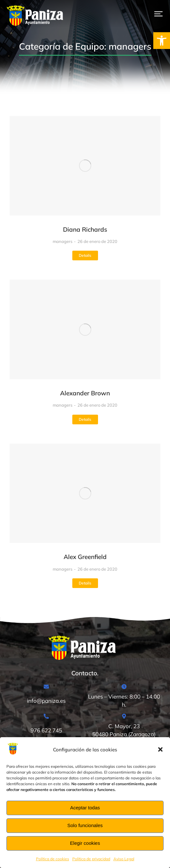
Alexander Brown (85, 393)
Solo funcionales (85, 825)
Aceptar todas (85, 808)
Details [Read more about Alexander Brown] (85, 419)
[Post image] (85, 166)
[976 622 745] (46, 726)
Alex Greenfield (85, 557)
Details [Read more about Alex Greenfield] (85, 583)
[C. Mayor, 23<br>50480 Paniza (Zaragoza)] (124, 726)
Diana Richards (85, 229)
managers (63, 241)
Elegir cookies (85, 843)
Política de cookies (53, 859)
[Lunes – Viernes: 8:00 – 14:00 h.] (124, 696)
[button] (162, 41)
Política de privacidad (91, 859)
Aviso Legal (124, 859)
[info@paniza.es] (46, 696)
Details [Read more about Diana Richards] (85, 255)
